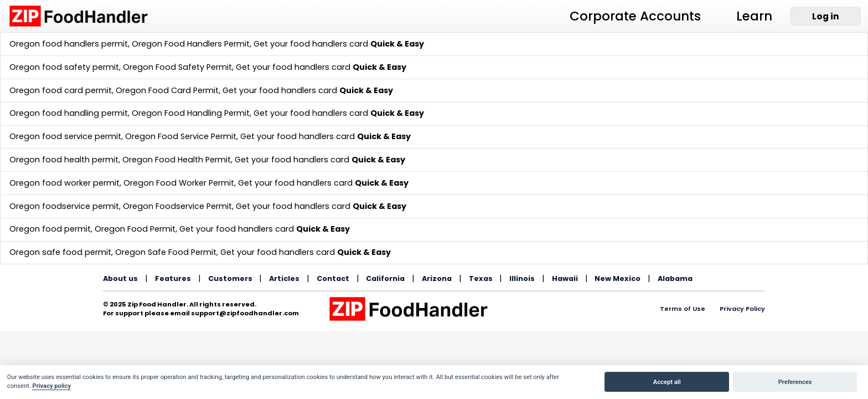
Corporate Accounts (635, 16)
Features (173, 278)
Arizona (437, 278)
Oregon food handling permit (69, 113)
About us (120, 278)
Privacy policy (51, 386)
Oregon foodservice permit (64, 206)
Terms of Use (683, 309)
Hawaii (565, 278)
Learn (754, 16)
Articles (284, 278)
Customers (230, 278)
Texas (481, 278)
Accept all (667, 382)
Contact (333, 278)
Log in (826, 16)
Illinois (522, 278)
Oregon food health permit (64, 160)
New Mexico (618, 278)
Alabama (675, 278)
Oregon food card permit (61, 90)
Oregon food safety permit (64, 67)
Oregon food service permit (65, 136)
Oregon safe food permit (60, 252)
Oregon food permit (50, 229)
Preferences (795, 382)
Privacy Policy (742, 309)
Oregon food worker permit (64, 183)
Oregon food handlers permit (69, 44)
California (385, 278)
